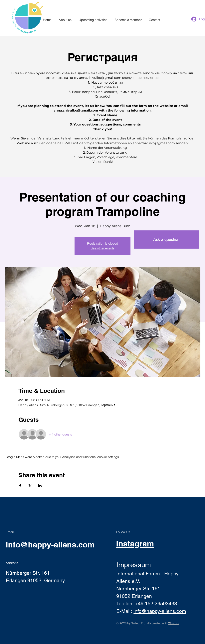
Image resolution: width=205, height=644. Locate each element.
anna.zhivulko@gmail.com (100, 78)
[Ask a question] (166, 240)
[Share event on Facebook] (20, 486)
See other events (103, 248)
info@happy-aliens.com (50, 545)
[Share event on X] (30, 486)
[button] (65, 18)
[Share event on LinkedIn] (40, 486)
